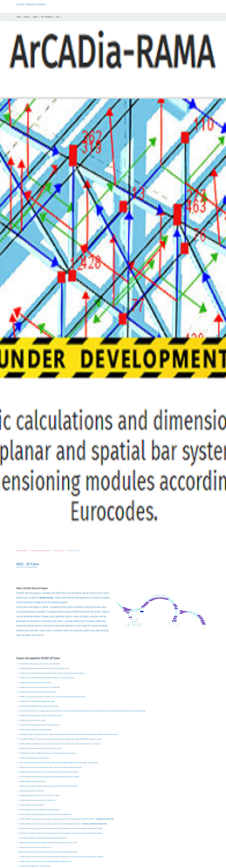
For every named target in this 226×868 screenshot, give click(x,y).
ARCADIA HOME (21, 546)
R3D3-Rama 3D (59, 546)
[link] (162, 583)
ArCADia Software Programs (40, 546)
